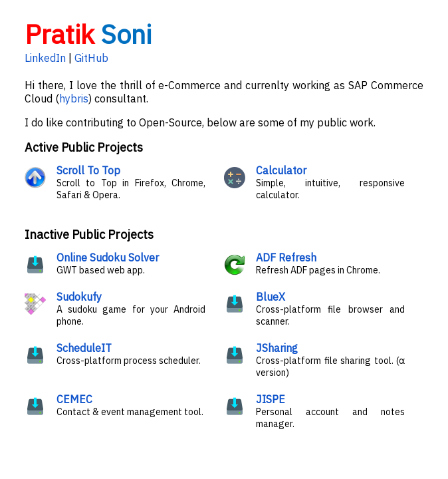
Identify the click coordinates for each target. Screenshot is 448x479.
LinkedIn (45, 58)
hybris (74, 98)
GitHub (91, 58)
